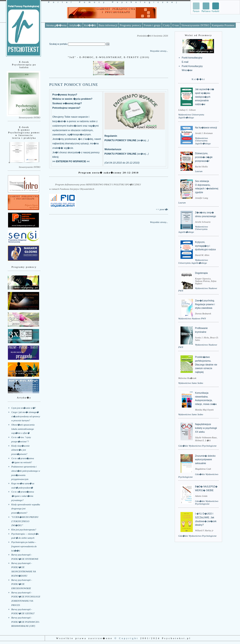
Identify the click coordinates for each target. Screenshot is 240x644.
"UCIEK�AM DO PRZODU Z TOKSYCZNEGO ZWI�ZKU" (25, 521)
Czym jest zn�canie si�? (24, 408)
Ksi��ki (90, 25)
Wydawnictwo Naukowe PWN (192, 319)
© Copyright (127, 638)
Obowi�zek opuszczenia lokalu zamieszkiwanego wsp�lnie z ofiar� (23, 429)
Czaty (166, 25)
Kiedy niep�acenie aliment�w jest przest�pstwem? (21, 450)
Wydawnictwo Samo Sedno (191, 383)
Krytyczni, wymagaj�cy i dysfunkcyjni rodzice (205, 246)
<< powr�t (162, 209)
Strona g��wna (56, 25)
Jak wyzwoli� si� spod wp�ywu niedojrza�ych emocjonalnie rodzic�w (205, 97)
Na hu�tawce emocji (206, 128)
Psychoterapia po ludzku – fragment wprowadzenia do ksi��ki (24, 546)
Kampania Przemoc (223, 25)
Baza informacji (108, 25)
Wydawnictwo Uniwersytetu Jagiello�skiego (203, 141)
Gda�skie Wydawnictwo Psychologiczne (197, 446)
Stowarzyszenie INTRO (195, 25)
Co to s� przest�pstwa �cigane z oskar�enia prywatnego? (23, 496)
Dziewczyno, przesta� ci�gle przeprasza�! (204, 157)
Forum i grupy (152, 25)
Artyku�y (75, 25)
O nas (176, 25)
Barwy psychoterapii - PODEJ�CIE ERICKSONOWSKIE (22, 584)
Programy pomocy (130, 25)
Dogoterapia (201, 273)
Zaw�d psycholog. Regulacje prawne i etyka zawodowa (205, 304)
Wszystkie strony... (159, 51)
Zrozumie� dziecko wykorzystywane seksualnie (205, 460)
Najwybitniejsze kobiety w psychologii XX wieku (206, 428)
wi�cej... (143, 140)
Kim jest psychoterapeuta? (24, 530)
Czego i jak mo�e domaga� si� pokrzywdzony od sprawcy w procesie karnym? (26, 416)
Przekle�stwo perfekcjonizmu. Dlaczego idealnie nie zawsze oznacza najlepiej (206, 365)
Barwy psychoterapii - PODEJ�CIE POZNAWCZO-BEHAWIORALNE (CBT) (26, 622)
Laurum (199, 171)
